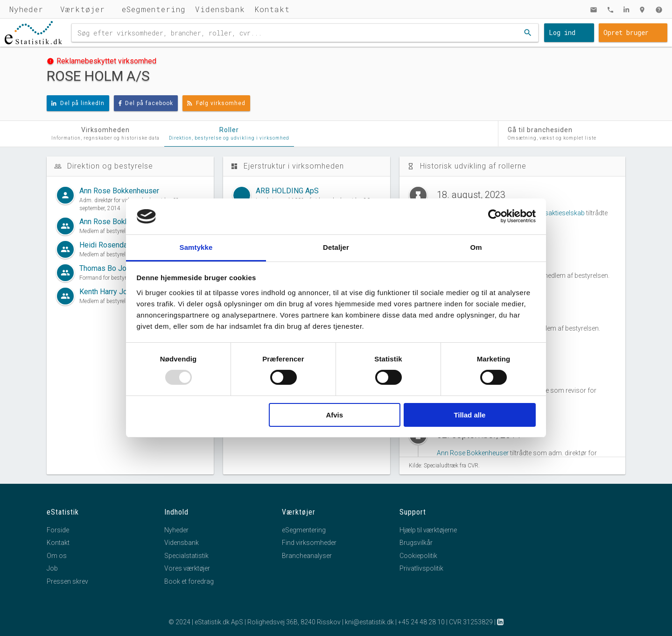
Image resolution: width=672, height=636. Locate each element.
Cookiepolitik (418, 556)
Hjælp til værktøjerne (428, 530)
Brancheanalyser (307, 556)
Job (52, 568)
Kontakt (272, 9)
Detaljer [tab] (336, 247)
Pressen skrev (67, 581)
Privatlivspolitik (421, 568)
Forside (58, 530)
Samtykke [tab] (196, 247)
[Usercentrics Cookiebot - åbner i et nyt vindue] (495, 216)
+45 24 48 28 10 (421, 622)
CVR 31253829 (471, 622)
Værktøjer (83, 9)
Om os (57, 556)
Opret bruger (626, 32)
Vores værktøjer (187, 568)
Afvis (334, 415)
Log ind (562, 32)
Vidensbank (220, 9)
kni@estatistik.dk (369, 622)
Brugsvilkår (416, 543)
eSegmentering (154, 9)
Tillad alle (469, 415)
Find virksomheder (309, 543)
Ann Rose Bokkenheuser (473, 453)
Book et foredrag (189, 581)
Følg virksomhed (216, 103)
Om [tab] (476, 247)
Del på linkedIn (78, 103)
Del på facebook (146, 103)
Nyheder (26, 9)
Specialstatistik (186, 556)
